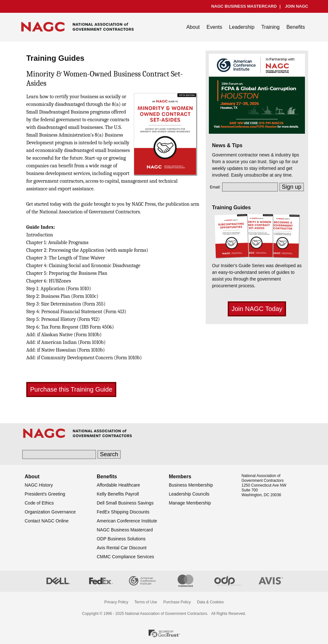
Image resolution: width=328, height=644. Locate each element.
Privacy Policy (116, 602)
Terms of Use (146, 602)
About (193, 27)
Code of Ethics (39, 503)
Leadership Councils (189, 494)
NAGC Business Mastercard (125, 530)
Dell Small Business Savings (125, 503)
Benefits (296, 27)
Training (271, 27)
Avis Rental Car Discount (122, 548)
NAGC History (39, 485)
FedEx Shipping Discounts (123, 512)
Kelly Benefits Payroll (118, 494)
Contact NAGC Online (47, 521)
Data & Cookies (210, 602)
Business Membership (191, 485)
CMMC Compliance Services (125, 557)
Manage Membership (190, 503)
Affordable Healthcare (118, 485)
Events (214, 27)
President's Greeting (45, 494)
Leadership (242, 27)
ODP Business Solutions (121, 539)
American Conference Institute (127, 521)
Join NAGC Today (257, 309)
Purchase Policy (177, 602)
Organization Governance (50, 512)
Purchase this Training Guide (71, 389)
